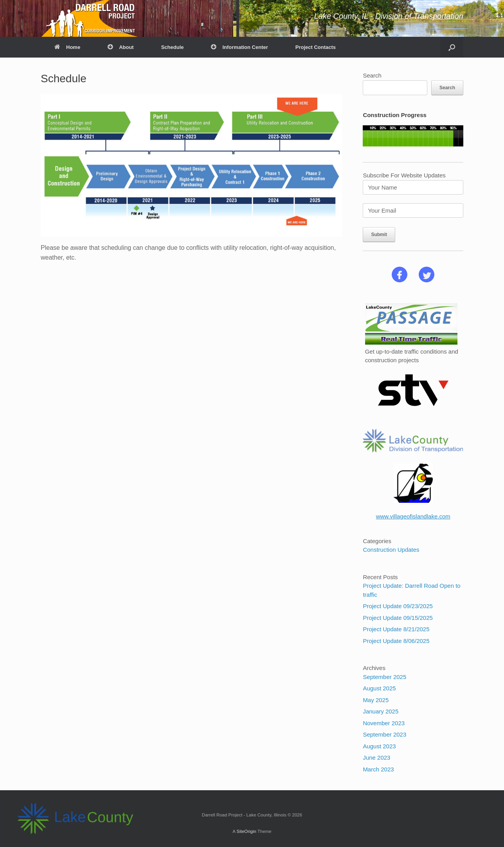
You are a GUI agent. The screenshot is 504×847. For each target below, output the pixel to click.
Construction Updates (391, 550)
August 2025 (379, 688)
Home (67, 47)
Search (372, 75)
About (121, 47)
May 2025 (376, 700)
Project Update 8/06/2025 (396, 641)
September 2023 (384, 734)
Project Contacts (316, 47)
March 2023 (378, 769)
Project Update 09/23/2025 (398, 606)
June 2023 (376, 758)
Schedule (173, 47)
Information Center (239, 47)
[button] (452, 47)
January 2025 (381, 711)
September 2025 (384, 677)
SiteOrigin (246, 831)
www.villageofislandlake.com (413, 516)
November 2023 (384, 723)
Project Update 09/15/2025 (398, 618)
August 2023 (379, 746)
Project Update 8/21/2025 (396, 629)
